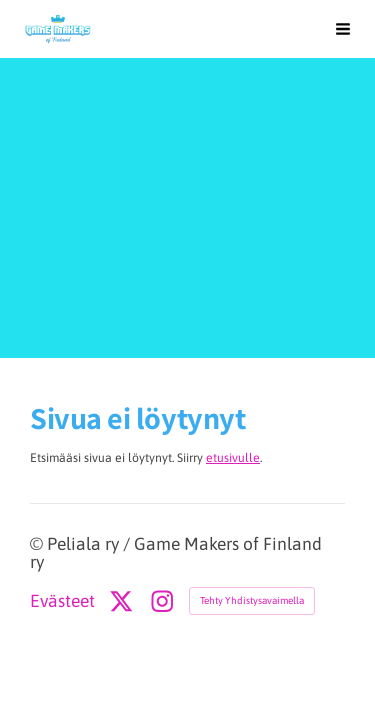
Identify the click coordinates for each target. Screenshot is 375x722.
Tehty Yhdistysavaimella (252, 600)
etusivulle (233, 458)
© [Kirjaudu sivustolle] (38, 544)
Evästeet (62, 602)
